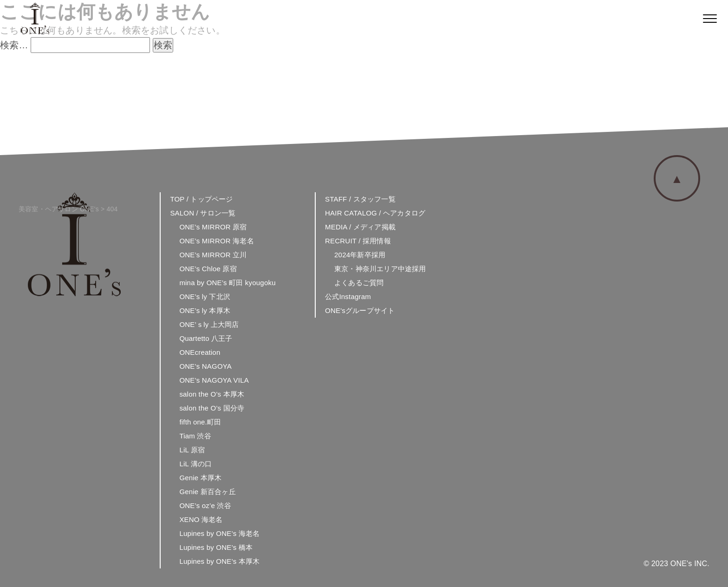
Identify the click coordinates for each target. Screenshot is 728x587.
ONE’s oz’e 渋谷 (205, 505)
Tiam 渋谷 (195, 436)
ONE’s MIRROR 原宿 (213, 227)
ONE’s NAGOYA (205, 366)
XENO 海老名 (201, 519)
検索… (14, 45)
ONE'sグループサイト (360, 310)
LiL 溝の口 (195, 464)
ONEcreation (200, 352)
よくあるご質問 (359, 283)
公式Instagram (348, 297)
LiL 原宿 (192, 450)
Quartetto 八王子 (206, 338)
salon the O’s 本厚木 (212, 394)
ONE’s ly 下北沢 (205, 297)
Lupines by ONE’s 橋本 (216, 547)
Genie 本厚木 (200, 478)
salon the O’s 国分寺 (212, 408)
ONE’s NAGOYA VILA (214, 380)
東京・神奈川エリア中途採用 (380, 269)
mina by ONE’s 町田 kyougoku (227, 283)
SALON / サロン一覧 (203, 213)
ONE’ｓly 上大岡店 (209, 324)
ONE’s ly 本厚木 (205, 310)
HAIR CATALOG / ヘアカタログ (375, 213)
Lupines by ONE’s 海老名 (219, 533)
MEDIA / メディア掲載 (360, 227)
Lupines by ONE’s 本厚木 (219, 561)
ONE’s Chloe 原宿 (208, 269)
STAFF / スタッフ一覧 (360, 199)
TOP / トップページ (201, 199)
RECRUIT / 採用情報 (358, 241)
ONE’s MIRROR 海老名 (216, 241)
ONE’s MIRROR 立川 (213, 255)
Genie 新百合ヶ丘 (207, 492)
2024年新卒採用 (360, 255)
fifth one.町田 (200, 422)
